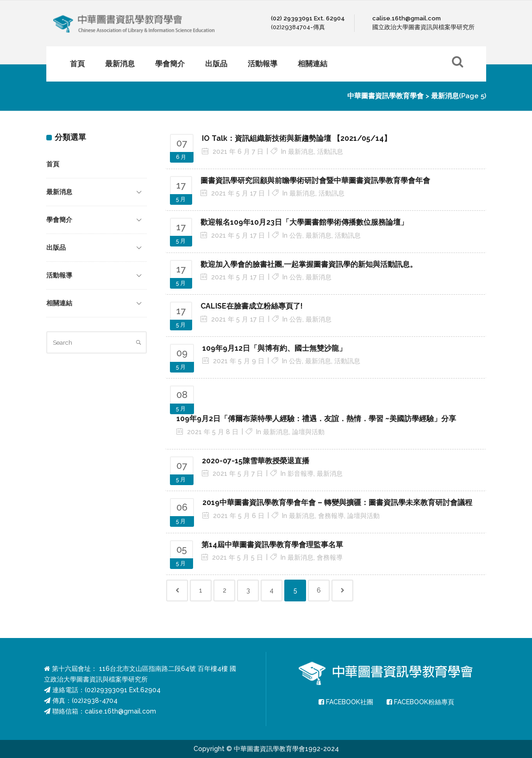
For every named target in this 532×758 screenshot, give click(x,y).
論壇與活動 (308, 432)
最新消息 (59, 192)
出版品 (56, 247)
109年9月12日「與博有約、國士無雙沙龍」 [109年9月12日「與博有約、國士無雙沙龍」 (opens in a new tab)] (274, 348)
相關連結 (59, 303)
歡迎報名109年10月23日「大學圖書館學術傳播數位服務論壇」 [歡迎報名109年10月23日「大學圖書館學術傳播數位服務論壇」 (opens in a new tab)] (304, 222)
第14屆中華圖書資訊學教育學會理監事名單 (272, 545)
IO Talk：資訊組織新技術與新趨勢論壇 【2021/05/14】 (297, 138)
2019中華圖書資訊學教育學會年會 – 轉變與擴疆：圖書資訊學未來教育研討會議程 (337, 502)
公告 (296, 235)
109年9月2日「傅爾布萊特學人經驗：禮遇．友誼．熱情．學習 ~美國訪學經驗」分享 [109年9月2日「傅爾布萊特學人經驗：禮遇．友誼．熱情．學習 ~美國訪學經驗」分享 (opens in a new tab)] (316, 419)
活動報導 (59, 275)
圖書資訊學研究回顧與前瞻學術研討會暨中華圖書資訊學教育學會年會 (315, 180)
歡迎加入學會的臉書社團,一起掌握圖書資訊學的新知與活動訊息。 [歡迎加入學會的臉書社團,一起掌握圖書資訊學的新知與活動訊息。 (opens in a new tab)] (309, 264)
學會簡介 (59, 220)
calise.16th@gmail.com (120, 711)
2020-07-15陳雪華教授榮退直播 (256, 461)
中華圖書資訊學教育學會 (385, 96)
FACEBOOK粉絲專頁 (420, 702)
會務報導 (331, 516)
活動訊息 (330, 152)
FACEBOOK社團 (346, 702)
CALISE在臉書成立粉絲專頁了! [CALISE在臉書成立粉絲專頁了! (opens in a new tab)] (252, 306)
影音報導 (300, 474)
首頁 (53, 164)
